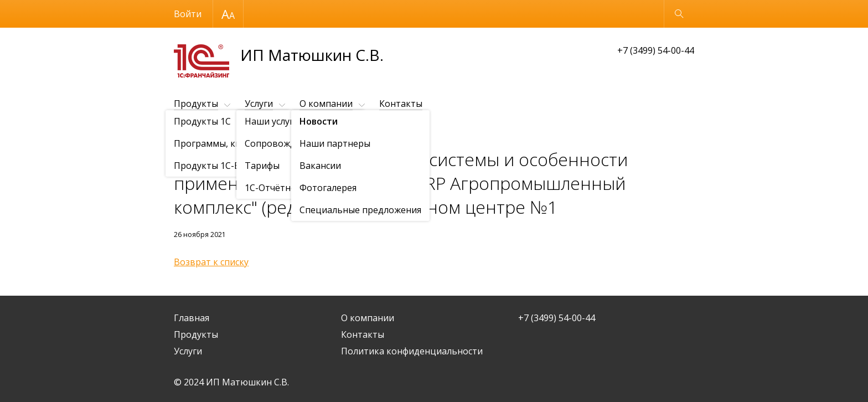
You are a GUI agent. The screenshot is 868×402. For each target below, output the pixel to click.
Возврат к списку (211, 262)
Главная (192, 318)
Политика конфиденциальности (412, 351)
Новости (237, 131)
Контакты (401, 104)
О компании (326, 104)
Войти (188, 14)
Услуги (259, 104)
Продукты (196, 104)
